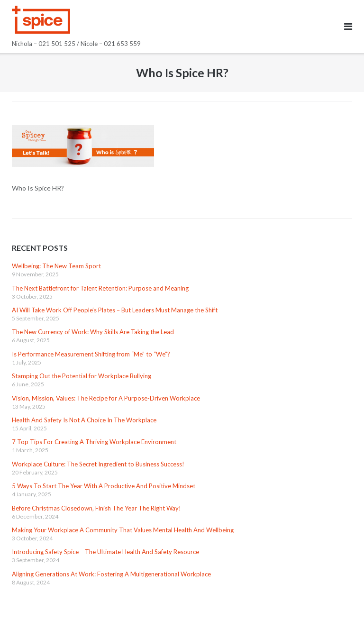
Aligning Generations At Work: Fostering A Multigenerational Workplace (111, 574)
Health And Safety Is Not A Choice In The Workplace (84, 420)
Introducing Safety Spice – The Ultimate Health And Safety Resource (105, 552)
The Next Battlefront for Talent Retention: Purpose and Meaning (100, 288)
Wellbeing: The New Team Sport (56, 266)
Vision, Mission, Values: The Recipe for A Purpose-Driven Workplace (106, 398)
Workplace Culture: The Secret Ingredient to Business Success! (98, 464)
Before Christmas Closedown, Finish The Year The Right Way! (96, 508)
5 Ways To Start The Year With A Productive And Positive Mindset (104, 486)
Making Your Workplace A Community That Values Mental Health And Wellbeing (123, 530)
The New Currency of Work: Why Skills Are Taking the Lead (93, 332)
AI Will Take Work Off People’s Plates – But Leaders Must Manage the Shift (115, 310)
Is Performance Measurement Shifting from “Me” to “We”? (91, 354)
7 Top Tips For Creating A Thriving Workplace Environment (94, 442)
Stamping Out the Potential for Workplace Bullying (82, 376)
